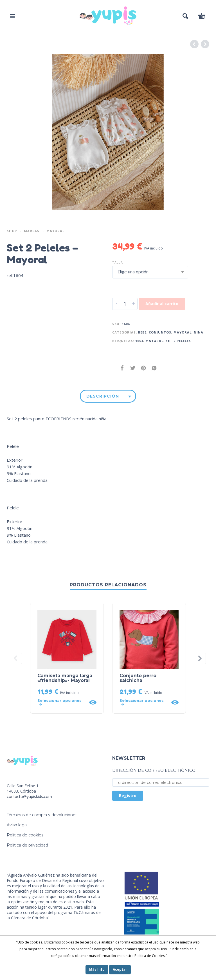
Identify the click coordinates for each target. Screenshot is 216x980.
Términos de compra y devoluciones (42, 815)
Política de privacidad (27, 845)
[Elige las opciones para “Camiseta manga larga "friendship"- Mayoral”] (61, 702)
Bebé (142, 332)
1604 (139, 341)
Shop (12, 231)
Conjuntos (160, 332)
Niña (199, 332)
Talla (118, 262)
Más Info (97, 969)
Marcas (32, 231)
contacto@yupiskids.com (29, 796)
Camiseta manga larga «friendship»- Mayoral (65, 678)
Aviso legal (17, 825)
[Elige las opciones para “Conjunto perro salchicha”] (144, 702)
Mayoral (55, 231)
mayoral (154, 341)
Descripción (103, 396)
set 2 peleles (178, 341)
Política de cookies (25, 835)
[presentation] (16, 658)
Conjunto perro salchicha (138, 678)
